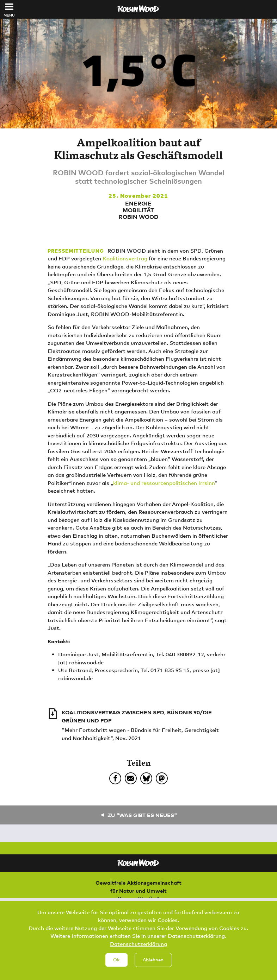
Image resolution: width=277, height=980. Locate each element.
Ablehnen (153, 961)
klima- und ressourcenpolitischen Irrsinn (164, 483)
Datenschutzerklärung (138, 945)
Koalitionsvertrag (125, 258)
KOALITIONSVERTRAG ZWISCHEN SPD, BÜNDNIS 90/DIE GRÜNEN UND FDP (137, 716)
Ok (116, 961)
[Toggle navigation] (9, 7)
